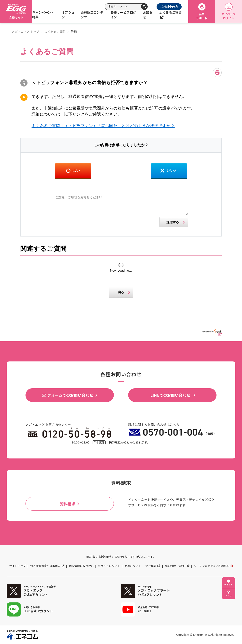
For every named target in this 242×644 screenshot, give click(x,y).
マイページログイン (228, 12)
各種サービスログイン (123, 15)
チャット (228, 584)
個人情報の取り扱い (81, 566)
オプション (68, 15)
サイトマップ (18, 566)
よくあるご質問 (170, 12)
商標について (133, 566)
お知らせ (148, 15)
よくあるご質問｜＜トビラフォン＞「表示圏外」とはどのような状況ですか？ (103, 126)
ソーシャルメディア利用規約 (212, 566)
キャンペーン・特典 (43, 15)
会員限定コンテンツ (92, 15)
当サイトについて (109, 566)
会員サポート (202, 12)
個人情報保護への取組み (45, 566)
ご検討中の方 (169, 7)
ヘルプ (229, 596)
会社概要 (151, 566)
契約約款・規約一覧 (177, 566)
